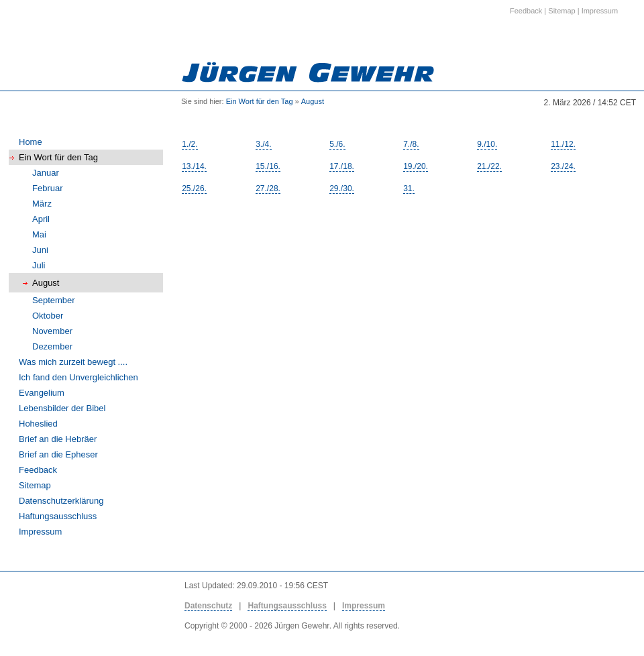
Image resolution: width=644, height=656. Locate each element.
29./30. (342, 188)
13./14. (194, 166)
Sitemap (35, 485)
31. (409, 188)
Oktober (48, 316)
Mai (39, 234)
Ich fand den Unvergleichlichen (78, 377)
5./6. (337, 144)
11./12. (563, 144)
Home (31, 142)
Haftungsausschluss (58, 516)
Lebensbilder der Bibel (62, 408)
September (54, 300)
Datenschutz (208, 606)
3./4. (263, 144)
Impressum (40, 532)
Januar (46, 173)
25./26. (194, 188)
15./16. (268, 166)
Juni (40, 250)
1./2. (190, 144)
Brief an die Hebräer (58, 439)
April (41, 219)
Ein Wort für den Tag (260, 101)
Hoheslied (38, 424)
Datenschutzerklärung (61, 501)
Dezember (52, 346)
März (42, 204)
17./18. (342, 166)
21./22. (489, 166)
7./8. (411, 144)
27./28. (268, 188)
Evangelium (42, 393)
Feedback (38, 470)
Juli (39, 265)
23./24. (563, 166)
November (52, 331)
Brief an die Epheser (58, 454)
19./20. (416, 166)
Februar (48, 188)
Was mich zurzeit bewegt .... (73, 362)
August (313, 101)
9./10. (487, 144)
